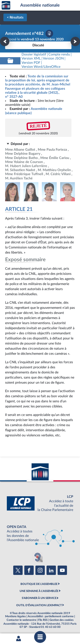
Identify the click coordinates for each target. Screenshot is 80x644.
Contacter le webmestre (21, 620)
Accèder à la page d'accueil (6, 5)
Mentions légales (15, 616)
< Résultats (15, 17)
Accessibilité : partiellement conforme (51, 616)
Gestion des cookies (62, 620)
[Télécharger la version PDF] (49, 34)
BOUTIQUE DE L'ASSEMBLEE (39, 584)
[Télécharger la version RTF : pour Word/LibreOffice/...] (41, 67)
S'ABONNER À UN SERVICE (39, 598)
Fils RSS (43, 620)
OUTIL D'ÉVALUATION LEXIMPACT (39, 605)
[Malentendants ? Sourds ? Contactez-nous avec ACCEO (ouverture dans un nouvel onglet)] (38, 557)
